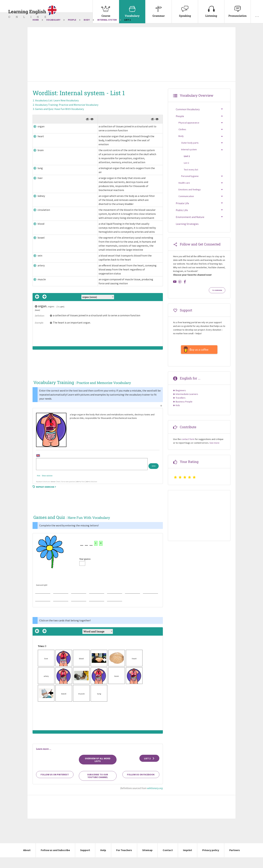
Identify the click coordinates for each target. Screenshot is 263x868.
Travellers (181, 410)
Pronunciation (238, 9)
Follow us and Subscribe (55, 861)
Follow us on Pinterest (55, 785)
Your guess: (85, 570)
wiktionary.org (155, 799)
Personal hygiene (190, 187)
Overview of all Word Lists (98, 770)
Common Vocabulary (188, 120)
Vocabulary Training (67, 115)
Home (36, 30)
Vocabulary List (57, 111)
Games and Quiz (59, 120)
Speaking (185, 9)
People (72, 30)
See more (214, 455)
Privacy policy (211, 861)
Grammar (159, 9)
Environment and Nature (190, 228)
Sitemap (147, 861)
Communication (186, 207)
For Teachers (124, 861)
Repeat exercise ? (44, 498)
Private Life (182, 214)
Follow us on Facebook (141, 785)
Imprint (188, 861)
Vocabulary (132, 9)
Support (85, 861)
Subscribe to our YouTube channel (98, 787)
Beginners (181, 403)
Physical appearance (189, 134)
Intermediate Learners (187, 406)
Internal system (107, 30)
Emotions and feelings (190, 200)
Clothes (182, 140)
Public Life (182, 221)
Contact (168, 861)
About (27, 861)
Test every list (191, 180)
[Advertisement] (131, 65)
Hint (39, 486)
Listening (211, 9)
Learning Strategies (187, 235)
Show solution (47, 486)
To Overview (217, 301)
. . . (257, 9)
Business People (184, 414)
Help (103, 861)
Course (106, 9)
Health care (184, 194)
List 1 (187, 167)
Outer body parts (190, 153)
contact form (188, 452)
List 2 (149, 769)
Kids (178, 418)
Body (87, 30)
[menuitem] (106, 12)
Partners (235, 861)
